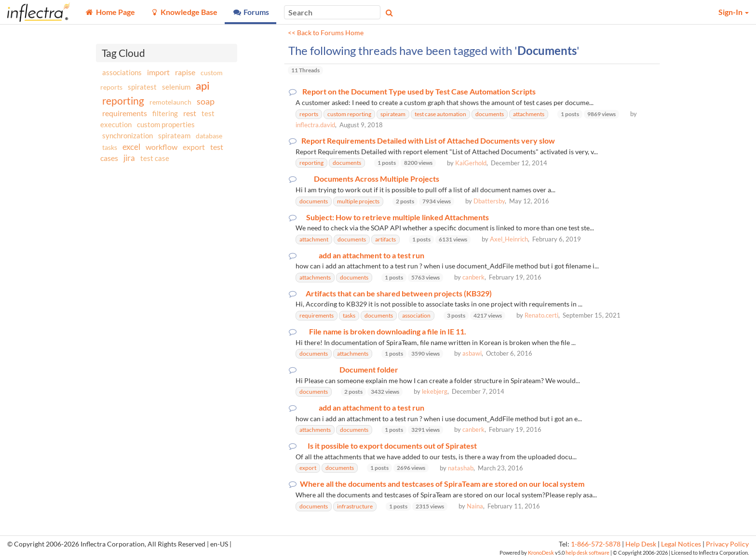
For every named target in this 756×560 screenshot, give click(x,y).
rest (190, 113)
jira (129, 158)
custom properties (166, 124)
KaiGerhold (471, 163)
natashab (461, 468)
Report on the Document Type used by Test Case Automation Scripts (419, 92)
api (203, 86)
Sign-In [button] (734, 12)
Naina (475, 506)
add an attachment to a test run (371, 255)
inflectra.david (315, 125)
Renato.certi (541, 315)
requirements (125, 113)
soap (206, 101)
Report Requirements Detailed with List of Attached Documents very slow (428, 141)
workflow (162, 147)
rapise (185, 72)
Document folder (369, 370)
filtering (165, 113)
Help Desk (641, 544)
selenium (176, 87)
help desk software (587, 553)
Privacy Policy (727, 544)
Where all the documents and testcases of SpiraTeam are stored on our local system (442, 484)
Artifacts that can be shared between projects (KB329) (399, 293)
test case (155, 158)
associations (122, 72)
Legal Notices (681, 544)
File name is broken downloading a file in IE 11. (388, 332)
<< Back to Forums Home (326, 33)
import (158, 72)
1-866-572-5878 (596, 544)
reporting (123, 100)
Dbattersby (489, 201)
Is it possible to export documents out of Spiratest (392, 446)
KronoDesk (541, 553)
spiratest (142, 87)
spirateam (174, 135)
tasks (110, 147)
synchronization (128, 135)
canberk (473, 277)
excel (131, 147)
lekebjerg (435, 391)
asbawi (472, 353)
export (194, 147)
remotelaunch (170, 102)
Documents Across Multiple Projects (377, 179)
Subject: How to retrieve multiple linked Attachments (398, 217)
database (209, 136)
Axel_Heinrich (509, 239)
